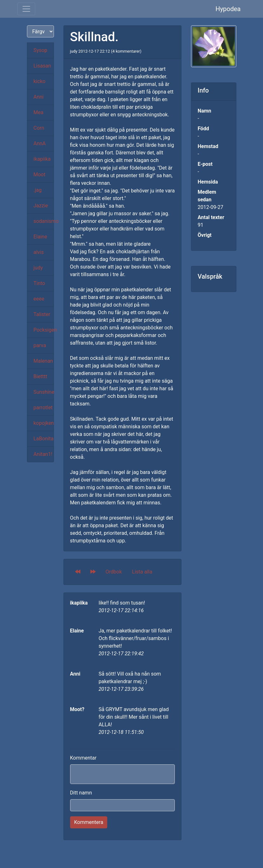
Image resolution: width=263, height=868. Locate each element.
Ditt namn (81, 793)
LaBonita (44, 439)
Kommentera (89, 822)
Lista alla (142, 572)
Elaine (40, 237)
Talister (42, 314)
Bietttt (40, 376)
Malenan (43, 361)
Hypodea (228, 9)
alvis (39, 252)
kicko (40, 81)
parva (40, 345)
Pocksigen (44, 330)
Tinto (39, 283)
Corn (39, 128)
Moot (39, 175)
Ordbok (114, 572)
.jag (38, 190)
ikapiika (42, 159)
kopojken (44, 423)
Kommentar (83, 758)
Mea (39, 112)
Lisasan (42, 66)
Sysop (40, 50)
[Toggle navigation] (26, 9)
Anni (39, 97)
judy (38, 268)
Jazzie (41, 206)
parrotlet (43, 408)
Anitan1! (43, 454)
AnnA (40, 143)
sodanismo (44, 221)
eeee (39, 299)
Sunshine (44, 392)
